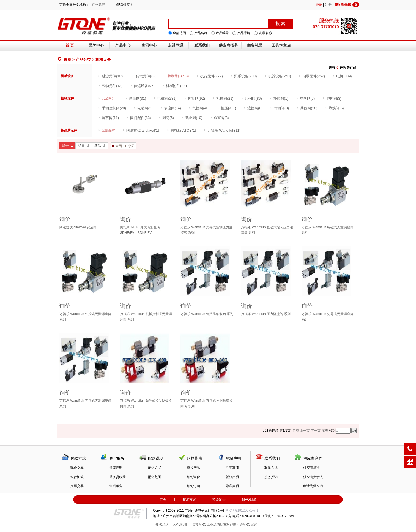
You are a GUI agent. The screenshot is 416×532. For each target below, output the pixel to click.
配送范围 (155, 477)
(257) (312, 76)
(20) (112, 108)
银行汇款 (77, 477)
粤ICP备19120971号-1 (242, 511)
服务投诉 (271, 477)
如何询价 (193, 477)
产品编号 (222, 33)
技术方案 (189, 500)
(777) (210, 76)
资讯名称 (265, 33)
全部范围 (179, 33)
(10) (192, 118)
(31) (136, 98)
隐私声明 (232, 486)
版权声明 (232, 477)
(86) (252, 98)
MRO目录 (249, 500)
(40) (199, 108)
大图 (117, 146)
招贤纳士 (219, 500)
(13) (110, 86)
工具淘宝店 (281, 45)
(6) (253, 108)
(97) (142, 86)
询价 (65, 219)
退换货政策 (117, 477)
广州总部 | (99, 5)
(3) (332, 98)
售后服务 (116, 486)
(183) (111, 76)
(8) (280, 108)
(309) (342, 76)
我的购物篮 (347, 5)
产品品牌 (244, 33)
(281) (165, 98)
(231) (175, 86)
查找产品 (193, 468)
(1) (279, 98)
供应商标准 (311, 468)
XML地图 (180, 525)
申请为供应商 (313, 486)
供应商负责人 (313, 477)
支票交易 (77, 486)
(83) (139, 118)
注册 (328, 5)
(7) (306, 98)
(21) (223, 98)
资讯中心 (149, 45)
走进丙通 (176, 45)
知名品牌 (162, 525)
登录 (319, 5)
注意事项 (232, 468)
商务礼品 (255, 45)
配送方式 (155, 468)
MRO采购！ (252, 525)
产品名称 (201, 33)
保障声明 (116, 468)
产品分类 (83, 59)
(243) (278, 76)
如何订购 (193, 486)
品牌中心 (96, 45)
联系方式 (271, 468)
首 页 (70, 45)
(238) (244, 76)
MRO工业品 (208, 525)
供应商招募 (228, 45)
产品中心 (123, 45)
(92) (195, 98)
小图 (130, 146)
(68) (144, 76)
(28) (307, 108)
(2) (143, 108)
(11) (109, 118)
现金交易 (77, 468)
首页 (67, 59)
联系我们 (202, 45)
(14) (171, 108)
